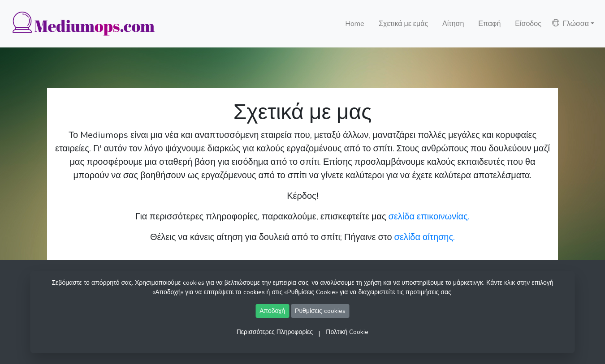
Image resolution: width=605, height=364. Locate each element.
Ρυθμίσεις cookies (320, 311)
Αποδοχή (272, 311)
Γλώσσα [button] (570, 24)
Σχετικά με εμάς (403, 24)
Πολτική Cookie (347, 332)
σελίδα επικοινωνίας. (429, 216)
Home (355, 24)
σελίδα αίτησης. (425, 237)
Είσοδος (528, 24)
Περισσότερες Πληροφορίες (275, 332)
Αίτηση (453, 24)
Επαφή (489, 24)
